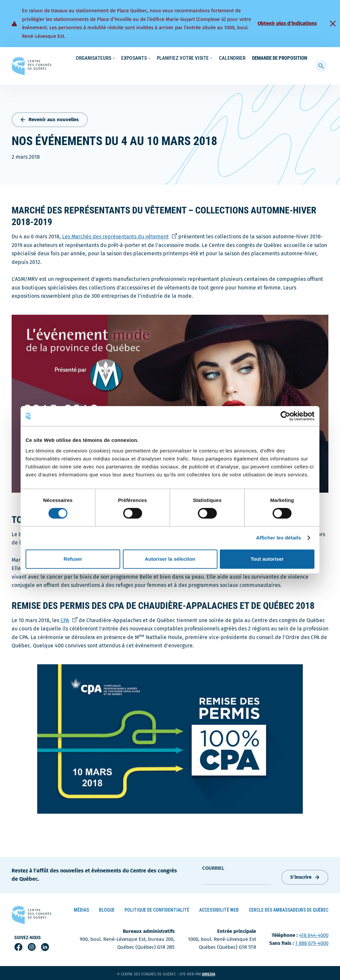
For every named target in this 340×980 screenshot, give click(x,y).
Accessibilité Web (219, 908)
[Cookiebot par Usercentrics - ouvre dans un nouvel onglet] (285, 416)
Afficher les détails (278, 538)
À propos (260, 58)
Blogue (107, 908)
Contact (285, 58)
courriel (213, 866)
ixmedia (213, 973)
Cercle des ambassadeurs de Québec (289, 908)
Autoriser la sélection (170, 559)
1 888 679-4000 (312, 942)
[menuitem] (304, 58)
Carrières (234, 58)
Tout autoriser (267, 559)
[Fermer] (333, 24)
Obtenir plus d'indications (287, 23)
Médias (81, 908)
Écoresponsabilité (171, 58)
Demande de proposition (280, 72)
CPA (69, 619)
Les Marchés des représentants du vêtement (120, 235)
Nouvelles (207, 58)
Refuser (73, 559)
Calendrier (232, 72)
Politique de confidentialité (157, 908)
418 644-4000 (314, 934)
